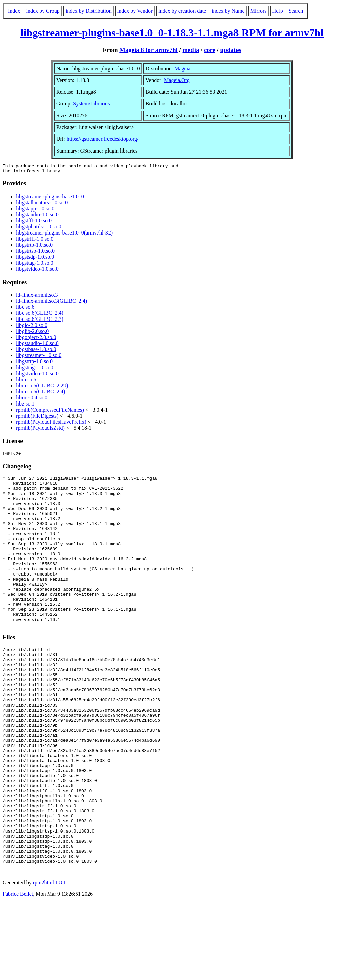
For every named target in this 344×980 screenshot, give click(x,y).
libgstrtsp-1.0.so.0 (35, 253)
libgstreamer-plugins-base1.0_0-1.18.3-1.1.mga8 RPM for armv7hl (172, 33)
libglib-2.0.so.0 (32, 333)
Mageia (182, 68)
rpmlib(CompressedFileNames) (50, 412)
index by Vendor (135, 11)
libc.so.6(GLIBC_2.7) (40, 321)
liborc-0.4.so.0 (32, 400)
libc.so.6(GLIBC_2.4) (40, 315)
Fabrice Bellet (18, 971)
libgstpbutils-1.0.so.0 (39, 229)
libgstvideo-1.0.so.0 (37, 271)
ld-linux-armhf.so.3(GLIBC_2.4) (52, 303)
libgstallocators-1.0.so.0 (42, 204)
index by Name (228, 11)
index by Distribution (89, 11)
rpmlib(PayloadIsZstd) (40, 430)
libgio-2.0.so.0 (32, 327)
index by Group (43, 11)
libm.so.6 (26, 381)
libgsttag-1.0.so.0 (35, 265)
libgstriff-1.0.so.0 (35, 241)
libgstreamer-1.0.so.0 (39, 357)
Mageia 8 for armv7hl (148, 50)
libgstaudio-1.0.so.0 (37, 217)
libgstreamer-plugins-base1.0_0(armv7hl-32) (64, 235)
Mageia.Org (177, 80)
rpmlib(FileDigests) (37, 418)
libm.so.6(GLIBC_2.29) (42, 388)
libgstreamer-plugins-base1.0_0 (50, 198)
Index (14, 11)
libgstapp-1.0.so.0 (35, 210)
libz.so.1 (25, 406)
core (210, 50)
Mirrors (259, 11)
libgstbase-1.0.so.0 (36, 351)
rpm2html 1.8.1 (50, 960)
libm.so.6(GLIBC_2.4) (41, 394)
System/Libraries (91, 104)
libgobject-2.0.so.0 (36, 339)
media (191, 50)
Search (296, 11)
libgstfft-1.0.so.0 (34, 223)
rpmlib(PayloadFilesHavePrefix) (51, 424)
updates (230, 50)
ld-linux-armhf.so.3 (37, 297)
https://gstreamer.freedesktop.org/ (103, 139)
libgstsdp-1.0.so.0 (35, 259)
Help (278, 11)
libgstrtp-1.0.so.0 (34, 247)
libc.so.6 (25, 309)
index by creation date (182, 11)
